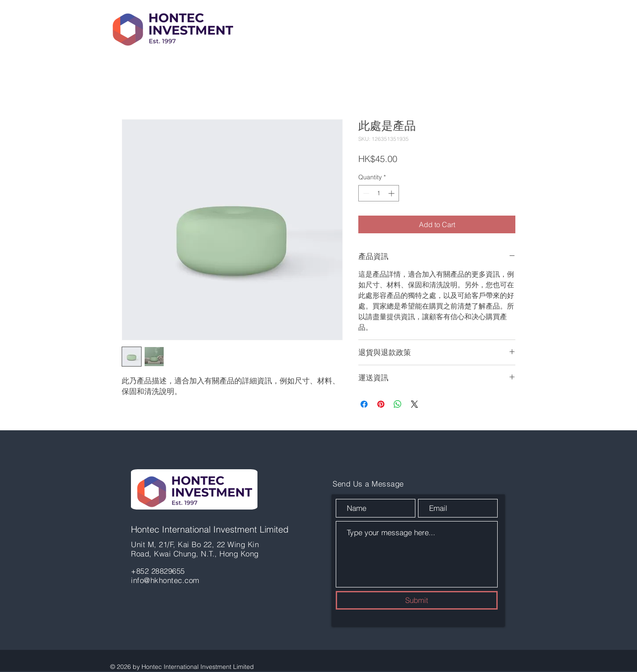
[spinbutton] (379, 193)
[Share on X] (414, 404)
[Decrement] (365, 193)
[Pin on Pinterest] (381, 404)
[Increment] (392, 193)
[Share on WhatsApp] (398, 404)
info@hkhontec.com (165, 580)
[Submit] (417, 600)
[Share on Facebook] (364, 404)
